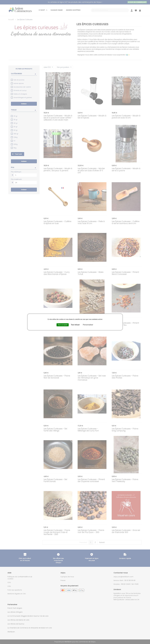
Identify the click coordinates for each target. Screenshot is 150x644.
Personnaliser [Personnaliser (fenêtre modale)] (88, 325)
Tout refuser (75, 325)
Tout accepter (63, 325)
